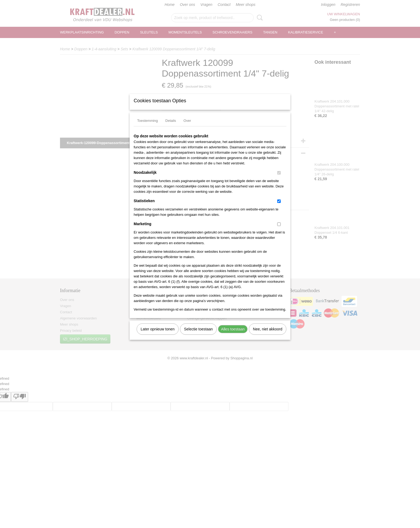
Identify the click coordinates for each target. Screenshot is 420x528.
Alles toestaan (233, 336)
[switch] (279, 180)
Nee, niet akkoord (268, 336)
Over (187, 128)
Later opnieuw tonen (158, 336)
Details (171, 128)
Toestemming (147, 128)
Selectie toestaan (198, 336)
